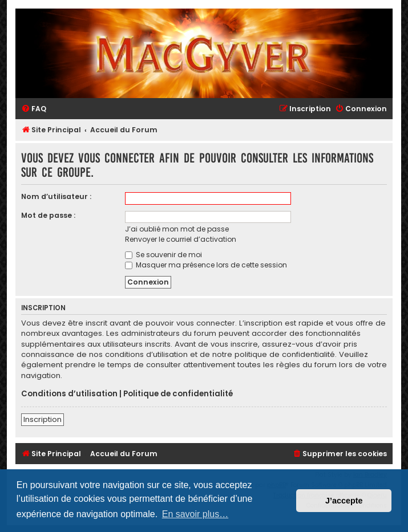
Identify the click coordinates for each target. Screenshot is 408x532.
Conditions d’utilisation (69, 394)
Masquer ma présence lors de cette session (206, 265)
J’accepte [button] (344, 501)
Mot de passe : (48, 215)
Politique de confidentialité (178, 394)
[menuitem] (34, 109)
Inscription (43, 419)
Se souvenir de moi (163, 255)
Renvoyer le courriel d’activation (181, 239)
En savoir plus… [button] (195, 514)
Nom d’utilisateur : (56, 196)
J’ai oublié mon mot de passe (177, 229)
